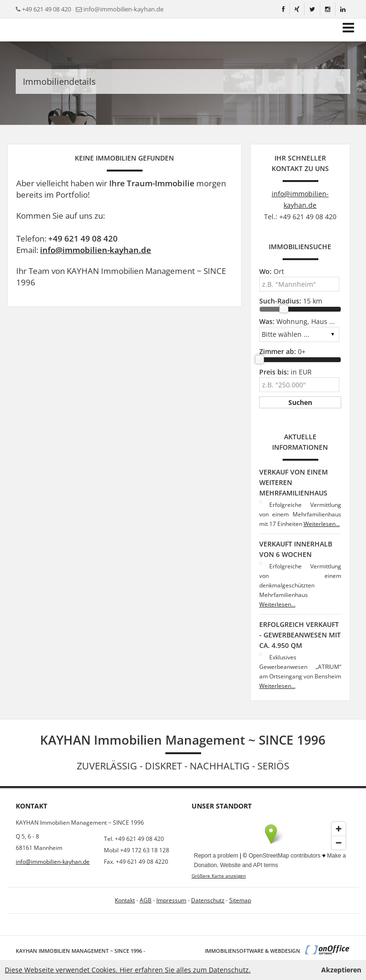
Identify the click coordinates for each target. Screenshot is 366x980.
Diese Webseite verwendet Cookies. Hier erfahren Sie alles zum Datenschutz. (128, 970)
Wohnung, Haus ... (297, 321)
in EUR (285, 372)
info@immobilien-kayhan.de (123, 9)
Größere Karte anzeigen (219, 876)
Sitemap (240, 900)
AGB (146, 900)
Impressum (171, 900)
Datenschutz (208, 900)
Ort (272, 271)
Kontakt (125, 900)
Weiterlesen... (322, 524)
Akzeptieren (341, 970)
